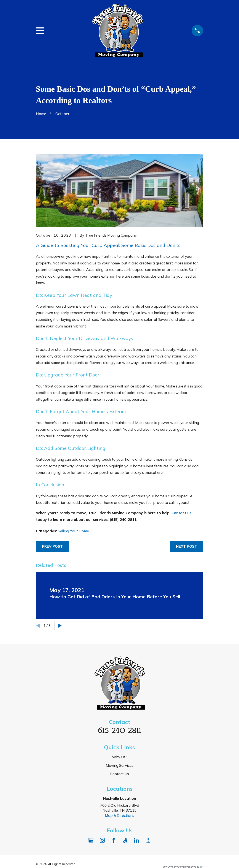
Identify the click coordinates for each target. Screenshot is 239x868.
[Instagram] (102, 840)
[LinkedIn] (137, 840)
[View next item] (60, 626)
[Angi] (125, 840)
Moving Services (119, 765)
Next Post (187, 546)
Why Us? (120, 757)
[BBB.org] (148, 840)
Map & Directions (119, 815)
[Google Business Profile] (91, 840)
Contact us (181, 513)
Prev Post (52, 546)
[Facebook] (114, 840)
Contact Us (120, 774)
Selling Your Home (73, 531)
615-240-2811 (120, 730)
